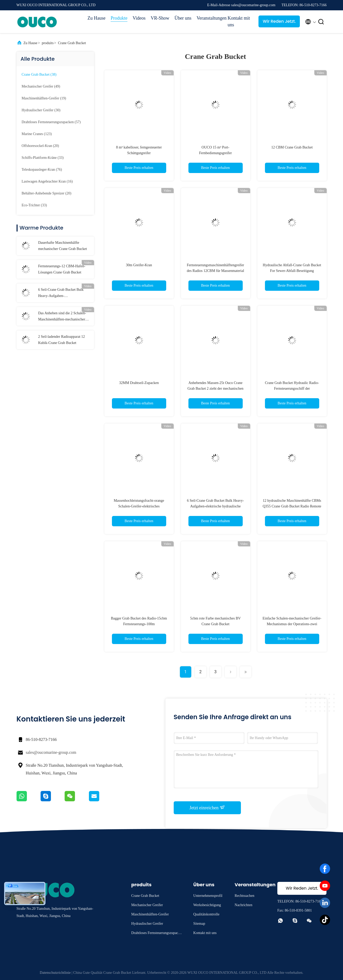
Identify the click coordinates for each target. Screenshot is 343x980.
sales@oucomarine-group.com (51, 752)
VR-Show (160, 18)
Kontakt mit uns (239, 21)
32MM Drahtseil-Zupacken (139, 383)
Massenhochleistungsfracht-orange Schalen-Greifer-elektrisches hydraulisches (139, 506)
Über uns (183, 18)
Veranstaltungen (209, 18)
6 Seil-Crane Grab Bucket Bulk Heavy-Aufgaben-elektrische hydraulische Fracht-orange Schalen (215, 506)
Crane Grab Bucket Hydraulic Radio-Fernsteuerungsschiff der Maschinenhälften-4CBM (292, 389)
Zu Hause (97, 18)
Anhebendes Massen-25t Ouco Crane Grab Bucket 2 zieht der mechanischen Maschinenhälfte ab (215, 389)
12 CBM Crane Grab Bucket (292, 147)
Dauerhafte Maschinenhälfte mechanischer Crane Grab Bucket (63, 246)
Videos (139, 18)
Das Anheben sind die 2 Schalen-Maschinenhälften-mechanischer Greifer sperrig (62, 317)
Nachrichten (243, 905)
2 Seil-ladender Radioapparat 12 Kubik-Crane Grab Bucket (62, 340)
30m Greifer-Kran (139, 265)
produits (48, 43)
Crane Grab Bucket (72, 43)
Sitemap (199, 924)
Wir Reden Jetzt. (279, 21)
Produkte (119, 18)
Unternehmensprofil (208, 896)
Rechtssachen (245, 896)
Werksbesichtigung (207, 905)
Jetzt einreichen (207, 807)
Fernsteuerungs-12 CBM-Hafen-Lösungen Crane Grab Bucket (62, 269)
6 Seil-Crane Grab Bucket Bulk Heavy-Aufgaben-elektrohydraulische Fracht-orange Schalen (63, 293)
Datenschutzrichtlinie (55, 973)
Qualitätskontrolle (206, 914)
